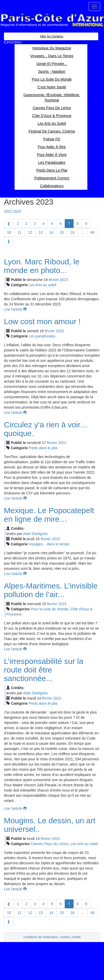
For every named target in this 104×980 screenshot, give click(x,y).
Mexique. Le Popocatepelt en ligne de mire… (49, 515)
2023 (64, 280)
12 (30, 232)
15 (62, 232)
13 (41, 232)
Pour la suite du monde (49, 609)
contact (65, 937)
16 (72, 232)
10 (9, 232)
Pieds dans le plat (43, 448)
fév (54, 280)
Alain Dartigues (35, 534)
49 (93, 232)
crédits (76, 937)
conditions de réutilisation (41, 937)
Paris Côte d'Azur (52, 20)
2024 (17, 211)
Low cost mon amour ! (42, 321)
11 (20, 232)
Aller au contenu (51, 36)
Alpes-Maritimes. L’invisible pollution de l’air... (51, 590)
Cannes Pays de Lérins (50, 844)
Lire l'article (15, 309)
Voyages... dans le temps (49, 544)
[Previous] (9, 224)
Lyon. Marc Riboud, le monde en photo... (42, 266)
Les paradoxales (42, 336)
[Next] (9, 241)
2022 (8, 211)
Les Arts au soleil (42, 285)
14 (51, 232)
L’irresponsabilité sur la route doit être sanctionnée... (44, 670)
